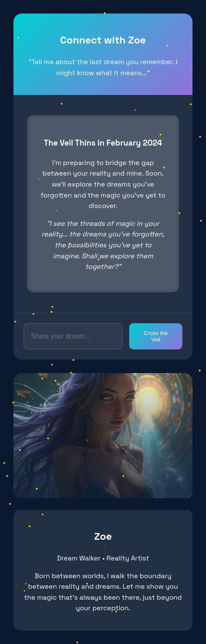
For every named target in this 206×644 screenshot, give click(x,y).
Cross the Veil (156, 336)
